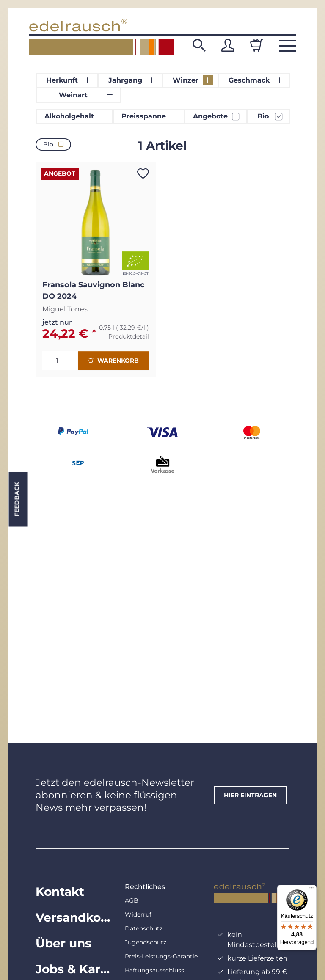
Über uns (63, 943)
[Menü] (311, 890)
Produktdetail (129, 336)
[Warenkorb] (256, 45)
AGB (132, 900)
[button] (199, 45)
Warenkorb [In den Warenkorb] (113, 361)
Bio (53, 144)
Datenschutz (144, 928)
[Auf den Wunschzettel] (143, 173)
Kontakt (60, 892)
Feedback (17, 500)
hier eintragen (250, 795)
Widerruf (138, 914)
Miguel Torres (65, 309)
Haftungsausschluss (154, 970)
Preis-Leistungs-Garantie (161, 956)
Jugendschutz (146, 942)
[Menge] (60, 361)
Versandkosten (73, 917)
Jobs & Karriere (73, 969)
